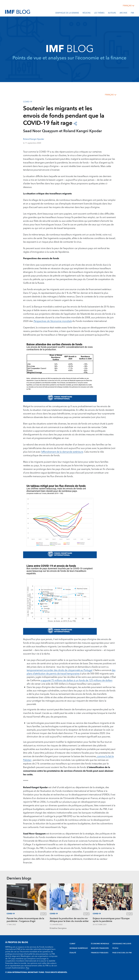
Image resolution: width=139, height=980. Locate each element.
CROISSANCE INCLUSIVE (122, 944)
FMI (132, 13)
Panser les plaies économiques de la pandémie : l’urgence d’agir (25, 920)
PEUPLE (115, 948)
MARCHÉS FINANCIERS (100, 948)
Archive (123, 13)
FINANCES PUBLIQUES (100, 953)
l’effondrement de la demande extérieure (62, 452)
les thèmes (99, 13)
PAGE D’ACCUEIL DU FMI (122, 953)
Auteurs (112, 13)
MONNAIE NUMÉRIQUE (79, 948)
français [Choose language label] (127, 6)
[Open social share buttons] (75, 123)
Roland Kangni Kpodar (34, 139)
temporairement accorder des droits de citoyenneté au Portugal (60, 670)
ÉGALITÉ (73, 953)
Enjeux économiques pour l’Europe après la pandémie (111, 920)
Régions (87, 13)
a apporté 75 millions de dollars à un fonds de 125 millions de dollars (76, 681)
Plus (27, 968)
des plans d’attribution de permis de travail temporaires (71, 672)
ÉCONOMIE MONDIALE (100, 944)
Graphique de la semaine (67, 13)
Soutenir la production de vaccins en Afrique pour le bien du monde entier (69, 920)
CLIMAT (72, 944)
